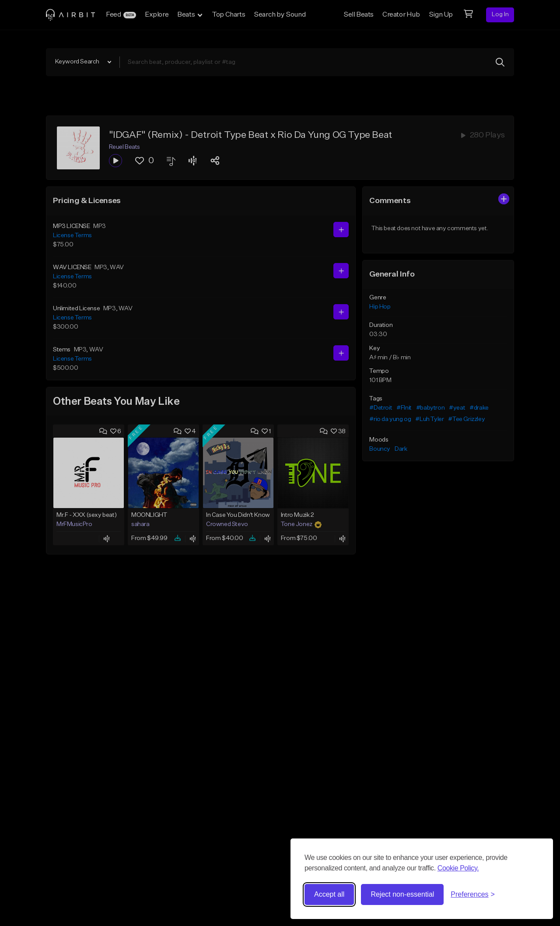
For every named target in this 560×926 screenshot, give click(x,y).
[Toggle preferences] (473, 894)
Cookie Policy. (458, 868)
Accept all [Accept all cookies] (329, 894)
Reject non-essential (402, 894)
